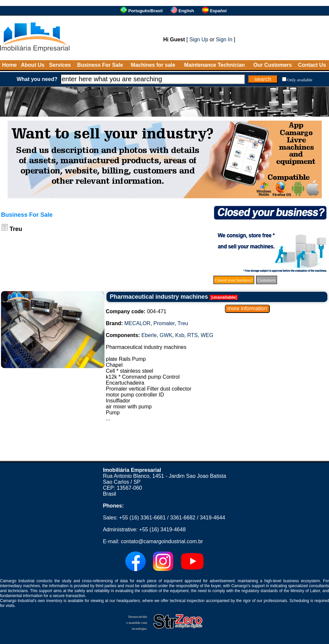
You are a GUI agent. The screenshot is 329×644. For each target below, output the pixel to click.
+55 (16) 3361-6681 (142, 518)
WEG (207, 335)
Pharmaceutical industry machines (159, 297)
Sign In (224, 39)
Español (218, 11)
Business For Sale (100, 65)
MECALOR (137, 323)
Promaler (164, 323)
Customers (267, 280)
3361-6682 (183, 518)
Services (60, 65)
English (186, 11)
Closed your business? (234, 280)
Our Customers (272, 65)
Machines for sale (153, 65)
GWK (166, 335)
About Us (33, 65)
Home (9, 65)
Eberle (149, 335)
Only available (300, 80)
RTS (192, 335)
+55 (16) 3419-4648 (163, 530)
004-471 (136, 311)
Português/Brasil (145, 11)
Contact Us (312, 65)
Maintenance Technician (215, 65)
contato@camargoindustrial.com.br (162, 541)
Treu (183, 323)
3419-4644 (212, 518)
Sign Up (199, 39)
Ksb (180, 335)
